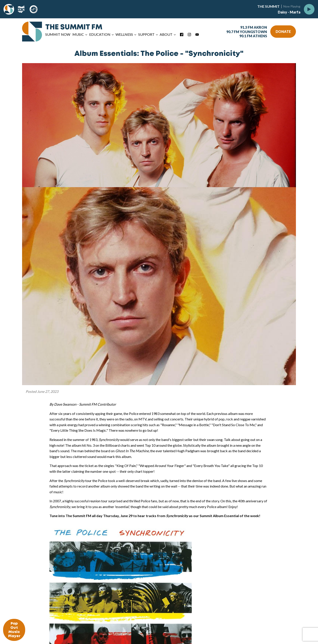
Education (100, 34)
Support (146, 34)
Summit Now (58, 34)
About (166, 34)
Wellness (124, 34)
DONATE (283, 31)
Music (78, 34)
